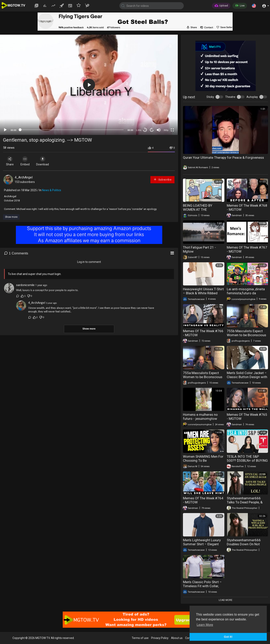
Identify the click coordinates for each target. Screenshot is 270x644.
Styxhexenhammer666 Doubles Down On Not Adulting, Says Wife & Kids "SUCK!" (247, 546)
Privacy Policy (160, 638)
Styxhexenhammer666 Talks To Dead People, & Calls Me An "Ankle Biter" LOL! (245, 504)
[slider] (72, 130)
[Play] (5, 130)
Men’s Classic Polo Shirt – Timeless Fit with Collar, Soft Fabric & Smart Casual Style (203, 588)
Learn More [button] (205, 625)
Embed (27, 161)
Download (45, 161)
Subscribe (162, 179)
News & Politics (52, 190)
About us (177, 638)
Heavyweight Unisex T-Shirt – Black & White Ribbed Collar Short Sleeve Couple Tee (203, 295)
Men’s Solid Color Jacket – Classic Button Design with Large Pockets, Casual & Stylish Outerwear (247, 379)
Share (10, 161)
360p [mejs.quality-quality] (166, 130)
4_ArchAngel (24, 177)
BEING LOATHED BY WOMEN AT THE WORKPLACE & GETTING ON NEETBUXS (202, 212)
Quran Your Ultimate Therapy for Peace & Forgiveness (223, 158)
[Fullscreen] (172, 130)
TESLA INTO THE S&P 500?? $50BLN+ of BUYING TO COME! (247, 460)
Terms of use (140, 638)
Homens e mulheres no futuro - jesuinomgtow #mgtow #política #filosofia (200, 421)
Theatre (230, 97)
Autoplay (252, 97)
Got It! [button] (228, 637)
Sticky (210, 97)
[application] (89, 85)
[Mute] (159, 130)
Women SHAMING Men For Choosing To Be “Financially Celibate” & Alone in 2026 (203, 463)
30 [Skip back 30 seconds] (145, 130)
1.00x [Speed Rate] (139, 130)
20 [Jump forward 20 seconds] (152, 130)
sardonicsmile (25, 285)
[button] (254, 6)
